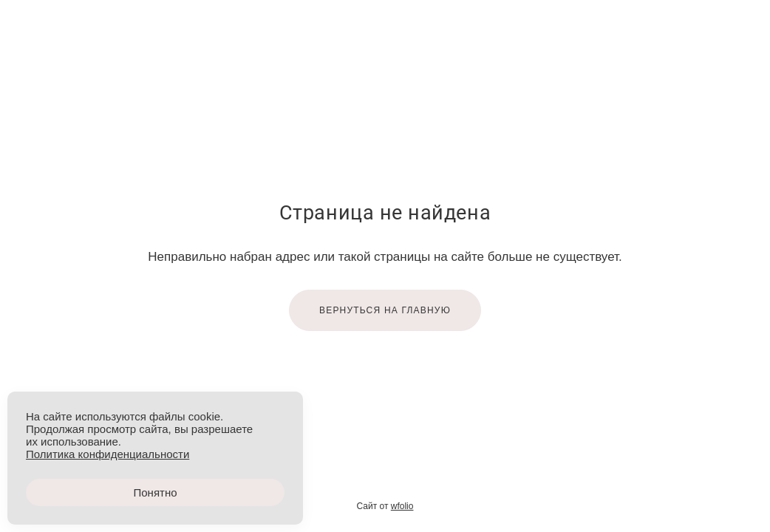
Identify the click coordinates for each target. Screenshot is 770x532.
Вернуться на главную (385, 310)
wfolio (402, 506)
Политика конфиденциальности (108, 454)
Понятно (155, 492)
